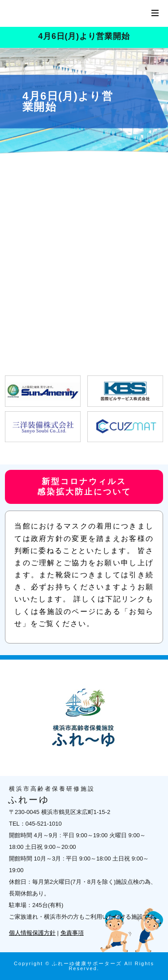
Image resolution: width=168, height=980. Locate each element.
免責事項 (72, 933)
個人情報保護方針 (32, 933)
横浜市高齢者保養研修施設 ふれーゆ (63, 13)
